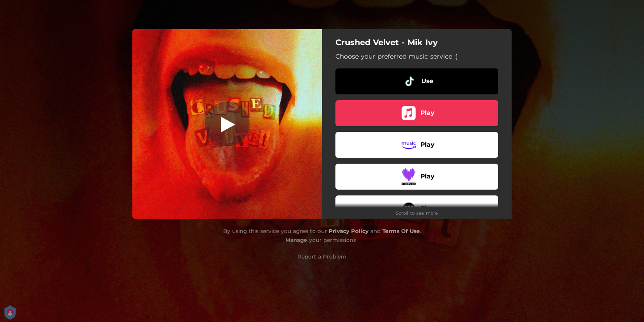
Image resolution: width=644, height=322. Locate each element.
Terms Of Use (401, 231)
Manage (296, 240)
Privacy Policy (349, 231)
